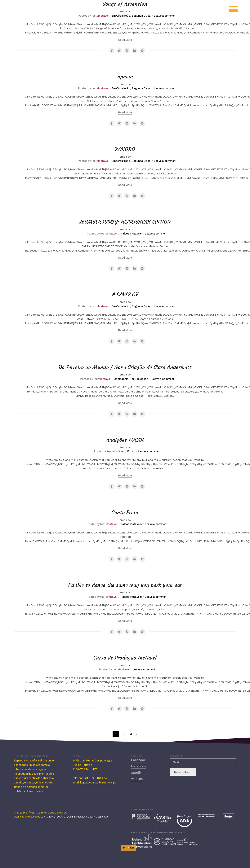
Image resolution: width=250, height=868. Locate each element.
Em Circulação (121, 16)
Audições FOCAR (125, 440)
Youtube (137, 779)
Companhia (121, 379)
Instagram (139, 766)
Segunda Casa (141, 16)
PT (125, 848)
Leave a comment (165, 16)
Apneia (125, 76)
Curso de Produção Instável (125, 657)
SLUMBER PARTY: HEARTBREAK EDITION (125, 221)
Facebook (138, 760)
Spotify (136, 773)
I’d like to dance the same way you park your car (125, 585)
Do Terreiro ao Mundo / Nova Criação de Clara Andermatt (125, 367)
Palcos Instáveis (131, 234)
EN (132, 848)
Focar (131, 452)
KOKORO (125, 149)
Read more (125, 40)
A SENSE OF (125, 294)
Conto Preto (125, 512)
